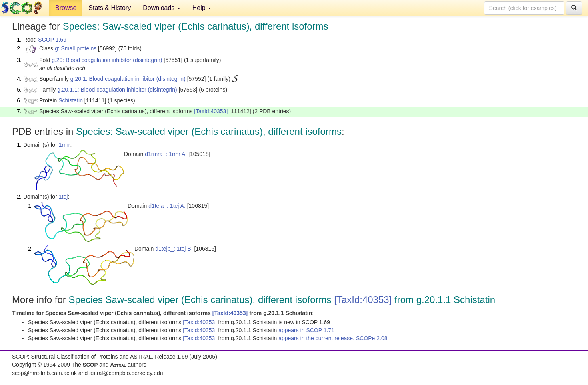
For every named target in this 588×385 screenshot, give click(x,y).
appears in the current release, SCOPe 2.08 (333, 338)
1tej (63, 197)
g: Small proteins (76, 48)
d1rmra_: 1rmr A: (166, 154)
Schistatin (71, 100)
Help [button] (202, 8)
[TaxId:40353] (211, 111)
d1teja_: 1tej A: (167, 206)
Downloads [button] (162, 8)
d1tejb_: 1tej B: (174, 249)
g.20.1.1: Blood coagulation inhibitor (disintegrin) (117, 90)
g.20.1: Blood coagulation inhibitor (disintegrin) (128, 79)
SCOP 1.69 (52, 40)
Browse (66, 8)
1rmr (65, 145)
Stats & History (110, 8)
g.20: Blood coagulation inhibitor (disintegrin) (107, 60)
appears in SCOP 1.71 (306, 330)
